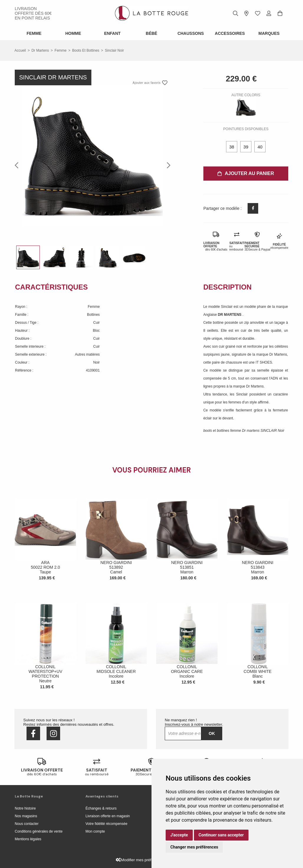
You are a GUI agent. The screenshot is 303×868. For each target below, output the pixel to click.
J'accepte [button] (179, 835)
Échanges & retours (101, 808)
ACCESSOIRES (230, 33)
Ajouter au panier (246, 173)
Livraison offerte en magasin (108, 816)
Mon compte (95, 831)
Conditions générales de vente (39, 831)
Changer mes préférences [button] (194, 847)
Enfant (112, 33)
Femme (34, 33)
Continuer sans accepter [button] (221, 835)
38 (232, 147)
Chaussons (191, 33)
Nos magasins (26, 816)
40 (260, 147)
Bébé (152, 33)
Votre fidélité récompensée (106, 824)
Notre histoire (25, 808)
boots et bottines (86, 50)
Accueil (20, 50)
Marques (269, 33)
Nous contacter (27, 824)
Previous (18, 165)
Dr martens (40, 50)
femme (61, 50)
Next (167, 165)
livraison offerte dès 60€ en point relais (33, 13)
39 (246, 147)
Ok (212, 733)
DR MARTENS (230, 315)
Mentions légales (28, 839)
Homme (73, 33)
